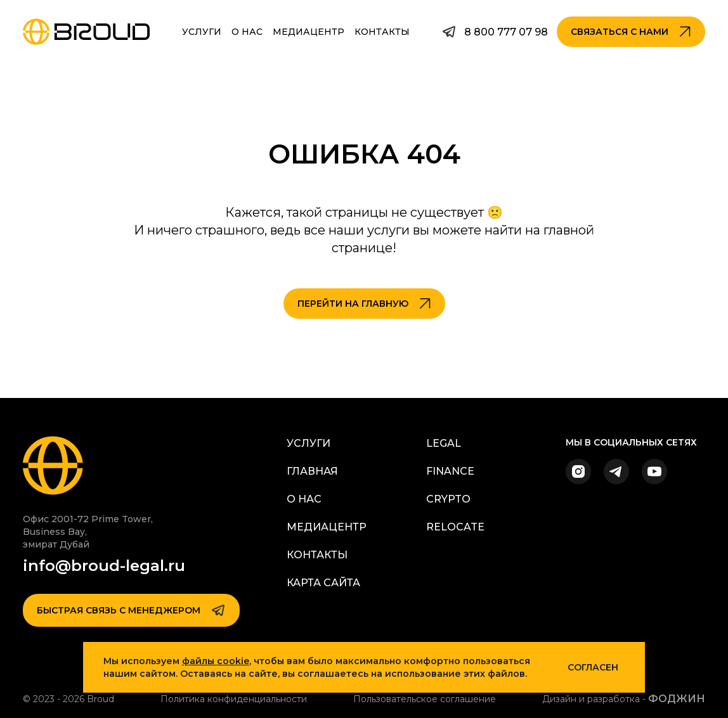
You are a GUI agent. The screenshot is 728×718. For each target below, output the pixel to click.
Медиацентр (309, 32)
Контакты (382, 32)
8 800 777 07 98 (506, 32)
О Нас (247, 32)
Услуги (202, 32)
